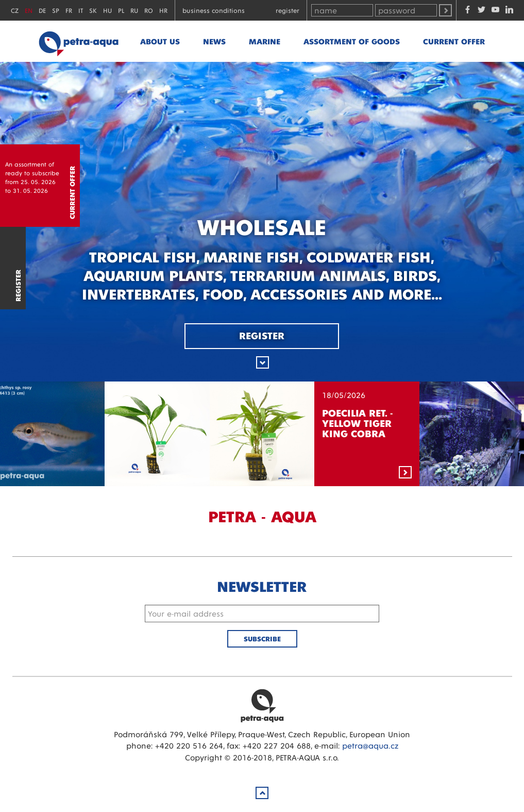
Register (288, 10)
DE (42, 10)
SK (93, 10)
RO (149, 10)
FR (69, 10)
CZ (15, 10)
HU (107, 10)
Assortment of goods (352, 41)
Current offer (454, 41)
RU (134, 10)
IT (81, 10)
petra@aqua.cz (370, 745)
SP (56, 10)
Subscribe (262, 639)
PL (121, 10)
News (214, 41)
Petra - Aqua (78, 41)
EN (29, 10)
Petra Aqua (262, 705)
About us (160, 41)
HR (163, 10)
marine (265, 41)
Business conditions (214, 10)
